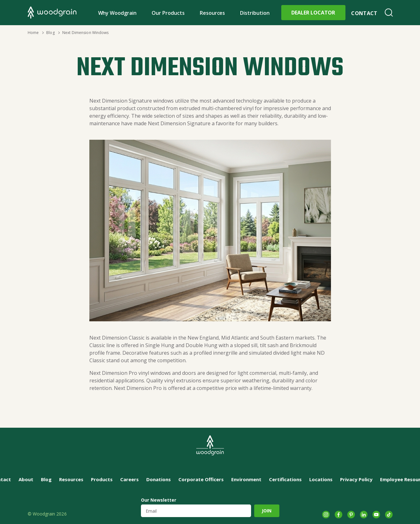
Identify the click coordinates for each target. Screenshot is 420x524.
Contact (364, 13)
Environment (246, 479)
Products (102, 479)
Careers (129, 479)
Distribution (255, 13)
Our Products (168, 13)
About (26, 479)
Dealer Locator (313, 13)
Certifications (285, 479)
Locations (321, 479)
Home (33, 33)
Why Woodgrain (118, 13)
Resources (213, 13)
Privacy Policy (356, 479)
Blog (50, 33)
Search (389, 13)
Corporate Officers (201, 479)
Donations (159, 479)
